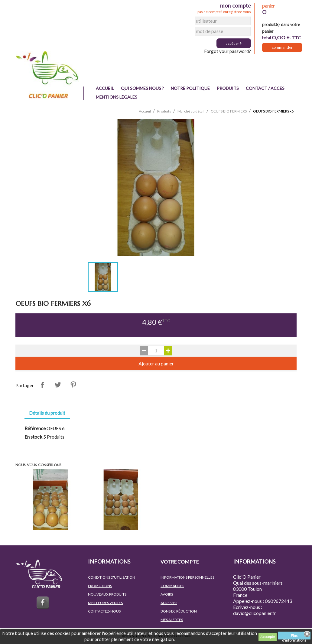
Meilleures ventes (105, 603)
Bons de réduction (179, 611)
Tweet (58, 385)
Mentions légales (117, 97)
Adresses (169, 603)
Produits (228, 88)
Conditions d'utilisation (112, 577)
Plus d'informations (294, 636)
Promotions (100, 586)
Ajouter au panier (156, 363)
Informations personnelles (187, 577)
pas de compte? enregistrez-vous (224, 12)
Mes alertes (172, 620)
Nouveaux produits (107, 594)
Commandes (172, 586)
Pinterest (73, 385)
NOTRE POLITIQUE (190, 88)
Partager (42, 385)
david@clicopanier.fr (255, 613)
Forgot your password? (227, 51)
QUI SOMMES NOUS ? (142, 88)
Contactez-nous (104, 611)
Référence (35, 428)
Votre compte (180, 562)
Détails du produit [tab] (47, 413)
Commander (282, 49)
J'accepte (268, 637)
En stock (33, 437)
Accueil (105, 88)
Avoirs (167, 594)
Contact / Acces (265, 88)
